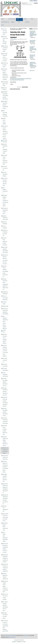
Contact (24, 642)
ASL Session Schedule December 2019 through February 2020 (33, 49)
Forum (3, 25)
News (18, 19)
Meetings (13, 22)
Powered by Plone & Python (19, 640)
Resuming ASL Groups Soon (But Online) (33, 41)
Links (19, 22)
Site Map (14, 642)
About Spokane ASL (5, 22)
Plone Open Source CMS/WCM (9, 636)
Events (25, 19)
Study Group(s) (25, 87)
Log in (31, 1)
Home (2, 19)
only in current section (27, 5)
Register (35, 1)
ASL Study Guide (12, 19)
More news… (32, 70)
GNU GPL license (12, 637)
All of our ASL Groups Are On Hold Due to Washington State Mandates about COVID (33, 34)
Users (32, 19)
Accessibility (19, 642)
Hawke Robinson (14, 39)
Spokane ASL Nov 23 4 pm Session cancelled (32, 56)
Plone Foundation (26, 636)
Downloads (27, 22)
